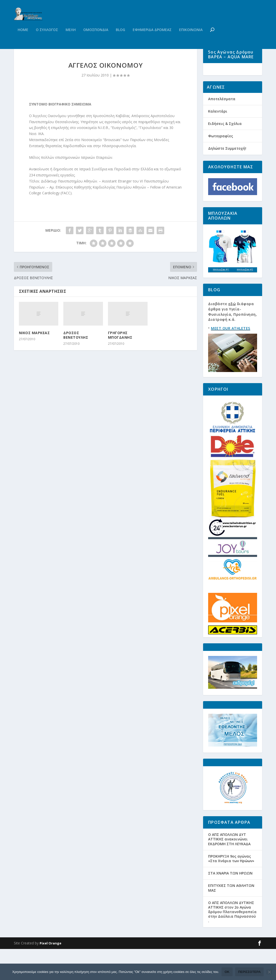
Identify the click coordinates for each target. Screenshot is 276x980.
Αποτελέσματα (222, 130)
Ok (227, 972)
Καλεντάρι (218, 142)
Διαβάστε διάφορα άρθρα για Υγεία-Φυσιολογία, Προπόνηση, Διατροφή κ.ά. (232, 343)
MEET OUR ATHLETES (231, 359)
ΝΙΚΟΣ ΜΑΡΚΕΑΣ (34, 356)
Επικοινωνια (191, 40)
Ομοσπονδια (96, 40)
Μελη (71, 40)
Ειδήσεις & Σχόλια (225, 155)
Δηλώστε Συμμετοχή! (227, 179)
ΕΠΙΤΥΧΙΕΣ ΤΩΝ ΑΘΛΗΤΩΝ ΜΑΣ (231, 919)
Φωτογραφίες (221, 167)
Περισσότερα (250, 972)
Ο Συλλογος (47, 40)
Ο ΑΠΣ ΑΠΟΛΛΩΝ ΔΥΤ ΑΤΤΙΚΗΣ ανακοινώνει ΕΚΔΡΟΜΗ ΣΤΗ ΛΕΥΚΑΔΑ (229, 870)
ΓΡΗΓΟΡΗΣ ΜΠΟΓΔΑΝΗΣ (120, 358)
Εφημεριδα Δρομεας (152, 40)
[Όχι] (269, 972)
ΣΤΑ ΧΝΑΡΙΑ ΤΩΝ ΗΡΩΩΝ (230, 904)
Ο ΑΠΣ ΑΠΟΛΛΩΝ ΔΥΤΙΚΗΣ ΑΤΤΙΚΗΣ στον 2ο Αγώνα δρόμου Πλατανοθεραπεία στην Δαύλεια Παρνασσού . (232, 943)
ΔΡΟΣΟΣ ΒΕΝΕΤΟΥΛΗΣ (76, 358)
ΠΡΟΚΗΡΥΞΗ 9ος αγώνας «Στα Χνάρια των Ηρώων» (231, 889)
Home (23, 40)
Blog (120, 40)
